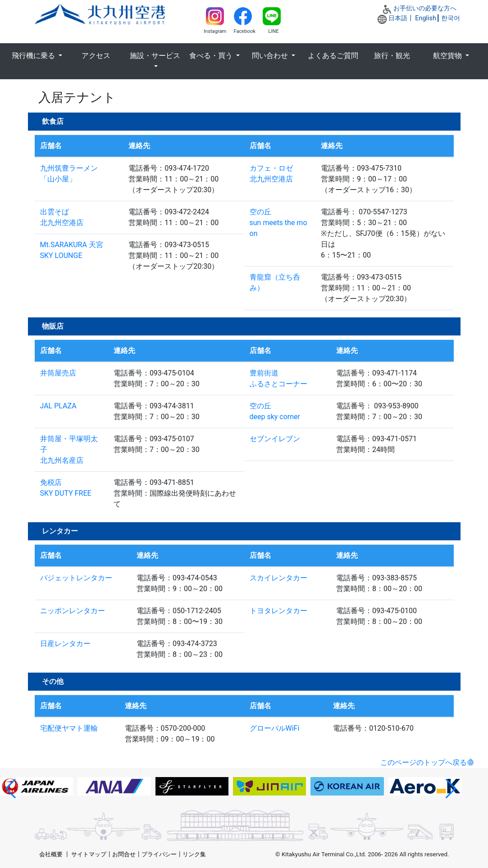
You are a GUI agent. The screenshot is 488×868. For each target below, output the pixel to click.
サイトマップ (89, 854)
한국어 (451, 18)
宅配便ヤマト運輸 (69, 728)
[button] (11, 789)
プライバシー (159, 854)
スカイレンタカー (278, 578)
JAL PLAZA (58, 406)
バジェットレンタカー (76, 578)
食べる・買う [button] (212, 56)
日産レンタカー (65, 644)
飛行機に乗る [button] (34, 56)
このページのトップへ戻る (424, 762)
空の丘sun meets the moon (278, 223)
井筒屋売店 (58, 373)
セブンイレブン (275, 439)
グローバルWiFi (275, 728)
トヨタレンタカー (278, 611)
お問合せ (124, 854)
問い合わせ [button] (271, 56)
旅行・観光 (392, 56)
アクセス (96, 56)
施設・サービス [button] (155, 56)
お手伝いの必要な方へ (425, 8)
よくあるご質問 (333, 56)
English (426, 18)
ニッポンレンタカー (73, 611)
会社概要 (51, 854)
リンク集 (194, 854)
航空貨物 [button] (448, 56)
